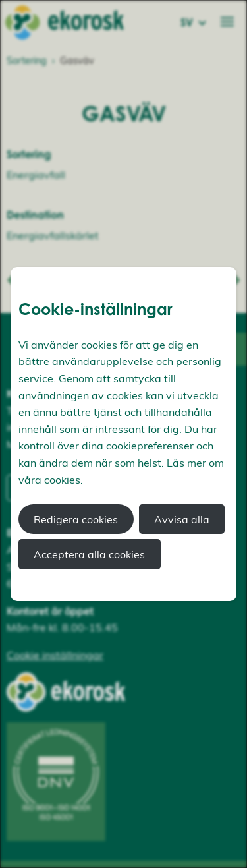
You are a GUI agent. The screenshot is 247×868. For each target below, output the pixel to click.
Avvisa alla (182, 519)
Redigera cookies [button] (76, 519)
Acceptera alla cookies (89, 554)
